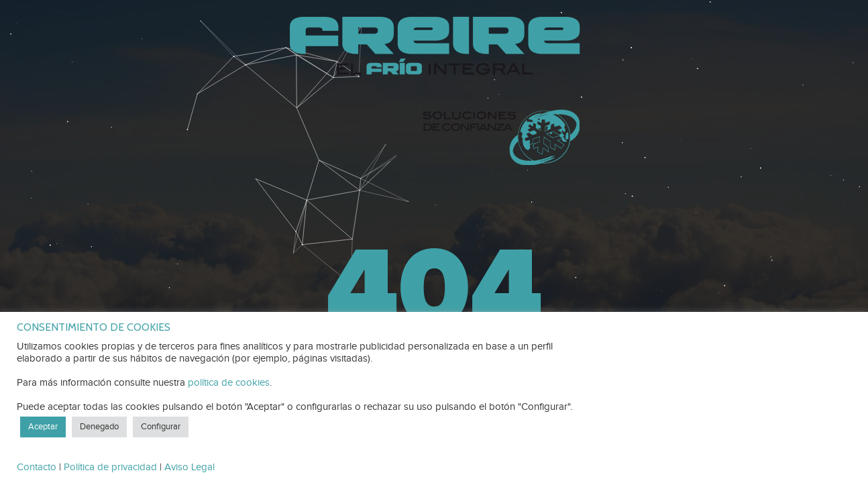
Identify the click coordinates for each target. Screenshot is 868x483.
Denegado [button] (99, 427)
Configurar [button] (161, 427)
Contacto (37, 467)
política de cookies (229, 383)
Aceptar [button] (43, 427)
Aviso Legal (189, 467)
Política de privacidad (110, 467)
